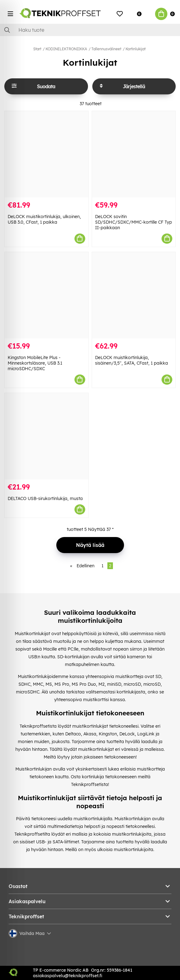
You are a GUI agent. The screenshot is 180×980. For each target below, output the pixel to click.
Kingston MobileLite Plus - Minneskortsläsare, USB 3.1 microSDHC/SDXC (35, 363)
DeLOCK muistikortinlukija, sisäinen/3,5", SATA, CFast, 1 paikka (132, 360)
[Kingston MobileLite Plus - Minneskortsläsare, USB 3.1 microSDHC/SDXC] (46, 295)
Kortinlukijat (136, 49)
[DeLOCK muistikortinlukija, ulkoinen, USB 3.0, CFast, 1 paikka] (46, 154)
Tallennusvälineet (106, 49)
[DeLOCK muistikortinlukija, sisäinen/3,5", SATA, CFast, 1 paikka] (134, 295)
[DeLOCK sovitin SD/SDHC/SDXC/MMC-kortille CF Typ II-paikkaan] (134, 154)
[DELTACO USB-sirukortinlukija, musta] (46, 436)
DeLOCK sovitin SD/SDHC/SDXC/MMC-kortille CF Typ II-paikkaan (134, 222)
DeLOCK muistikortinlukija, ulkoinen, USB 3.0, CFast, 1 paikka (44, 219)
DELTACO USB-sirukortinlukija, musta (45, 498)
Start (37, 49)
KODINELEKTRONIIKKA (66, 49)
